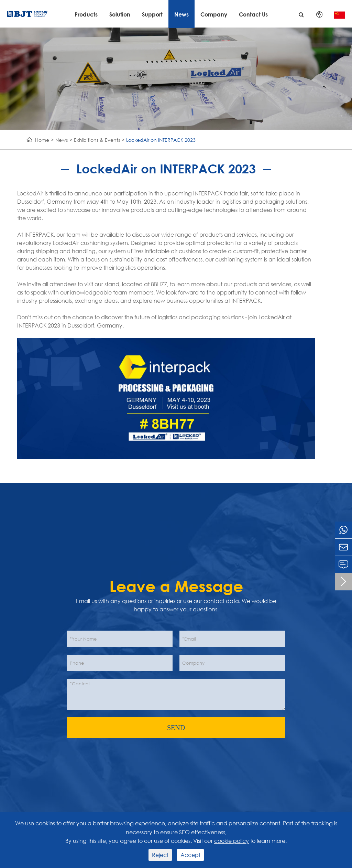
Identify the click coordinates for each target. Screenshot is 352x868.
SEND (176, 728)
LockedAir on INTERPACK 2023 (161, 140)
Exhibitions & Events (97, 140)
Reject (160, 855)
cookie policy (232, 841)
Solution (120, 14)
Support (152, 14)
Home (42, 140)
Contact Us (253, 14)
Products (86, 14)
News (181, 14)
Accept (190, 855)
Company (214, 14)
